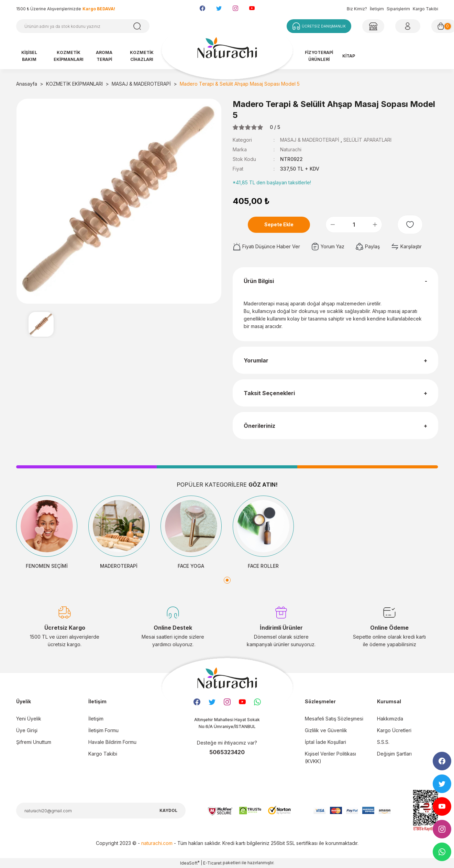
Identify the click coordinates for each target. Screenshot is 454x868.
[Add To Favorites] (410, 225)
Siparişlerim (398, 9)
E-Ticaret (212, 863)
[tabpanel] (47, 533)
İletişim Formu (103, 730)
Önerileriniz (259, 426)
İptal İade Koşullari (325, 742)
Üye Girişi (27, 730)
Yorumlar (256, 360)
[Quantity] (354, 225)
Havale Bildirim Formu (112, 742)
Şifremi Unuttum (34, 742)
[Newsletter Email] (101, 811)
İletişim (377, 9)
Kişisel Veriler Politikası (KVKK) (330, 757)
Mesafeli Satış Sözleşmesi (334, 719)
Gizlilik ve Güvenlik (326, 730)
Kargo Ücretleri (394, 730)
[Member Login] (373, 26)
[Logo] (227, 51)
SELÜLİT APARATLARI (367, 140)
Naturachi (291, 149)
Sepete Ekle (279, 224)
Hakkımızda (390, 719)
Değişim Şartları (394, 754)
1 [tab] (227, 580)
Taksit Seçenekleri (269, 393)
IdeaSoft (190, 863)
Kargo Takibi (425, 9)
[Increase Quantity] (375, 225)
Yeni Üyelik (29, 719)
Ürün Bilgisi (259, 281)
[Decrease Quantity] (333, 225)
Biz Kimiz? (357, 9)
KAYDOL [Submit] (168, 810)
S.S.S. (383, 742)
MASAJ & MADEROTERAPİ (310, 140)
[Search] (83, 26)
